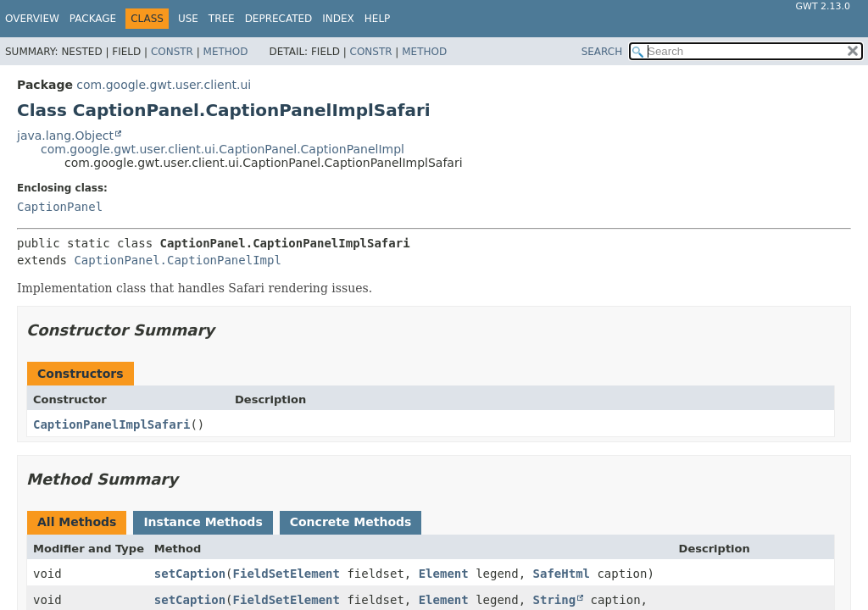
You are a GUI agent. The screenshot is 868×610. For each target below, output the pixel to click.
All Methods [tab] (77, 522)
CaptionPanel (60, 207)
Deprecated (279, 19)
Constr (172, 52)
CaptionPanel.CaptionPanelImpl (177, 260)
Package (93, 19)
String (555, 600)
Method (226, 52)
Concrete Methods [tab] (351, 522)
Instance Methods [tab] (203, 522)
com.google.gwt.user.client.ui (164, 85)
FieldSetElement (287, 574)
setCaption (190, 574)
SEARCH (602, 52)
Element (444, 574)
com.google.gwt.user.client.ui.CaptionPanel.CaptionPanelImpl (223, 149)
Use (188, 19)
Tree (222, 19)
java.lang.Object (65, 136)
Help (378, 19)
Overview (32, 19)
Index (338, 19)
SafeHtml (562, 574)
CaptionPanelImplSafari (111, 424)
